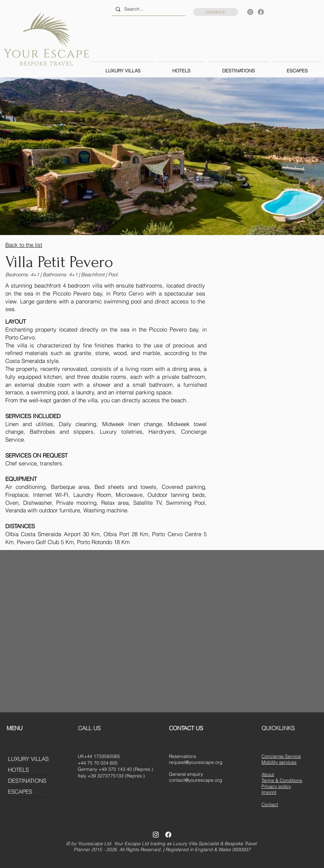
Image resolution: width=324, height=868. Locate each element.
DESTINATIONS (27, 781)
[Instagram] (250, 12)
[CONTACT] (216, 12)
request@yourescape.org (196, 762)
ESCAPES (20, 791)
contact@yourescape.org (196, 780)
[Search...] (148, 9)
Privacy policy (276, 786)
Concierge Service (281, 756)
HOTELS (18, 770)
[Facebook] (261, 12)
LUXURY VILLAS (28, 759)
